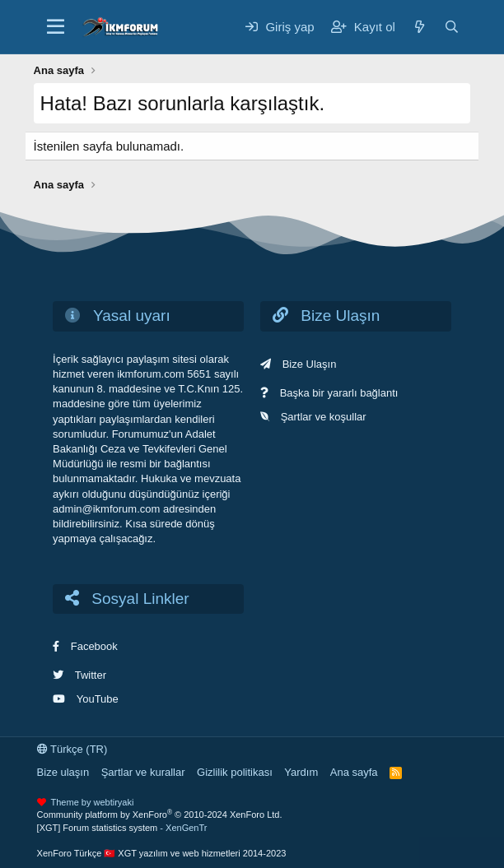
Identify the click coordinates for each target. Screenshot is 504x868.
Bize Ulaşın (310, 364)
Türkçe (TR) (72, 749)
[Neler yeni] (420, 27)
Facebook (94, 646)
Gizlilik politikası (235, 772)
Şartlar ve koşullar (324, 417)
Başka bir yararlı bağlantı (339, 393)
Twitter (91, 675)
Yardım (301, 772)
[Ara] (452, 27)
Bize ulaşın (63, 772)
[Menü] (56, 27)
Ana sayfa (354, 772)
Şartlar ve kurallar (143, 772)
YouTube (98, 699)
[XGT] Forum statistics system (122, 828)
